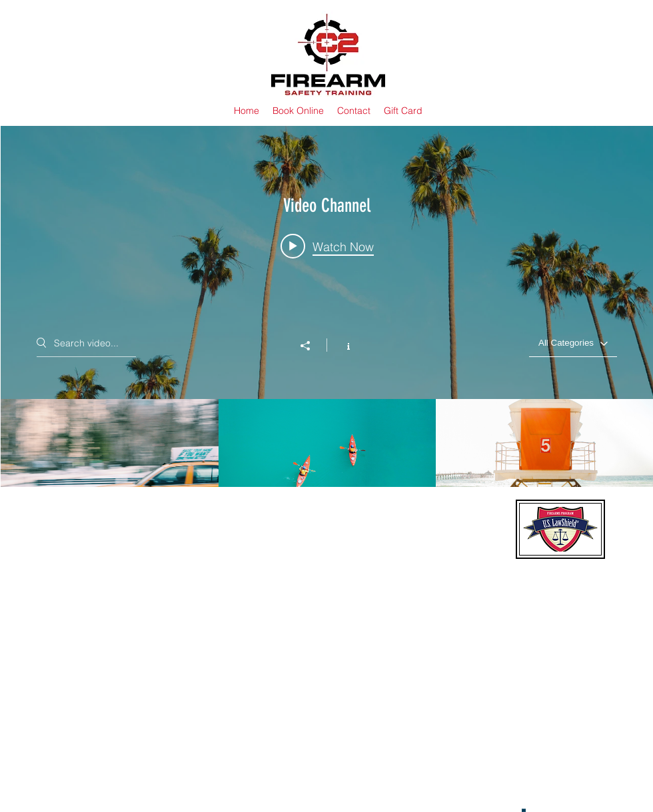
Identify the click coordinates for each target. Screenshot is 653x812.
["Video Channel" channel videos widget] (327, 324)
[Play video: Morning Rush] (327, 246)
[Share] (312, 346)
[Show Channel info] (341, 345)
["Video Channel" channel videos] (327, 460)
